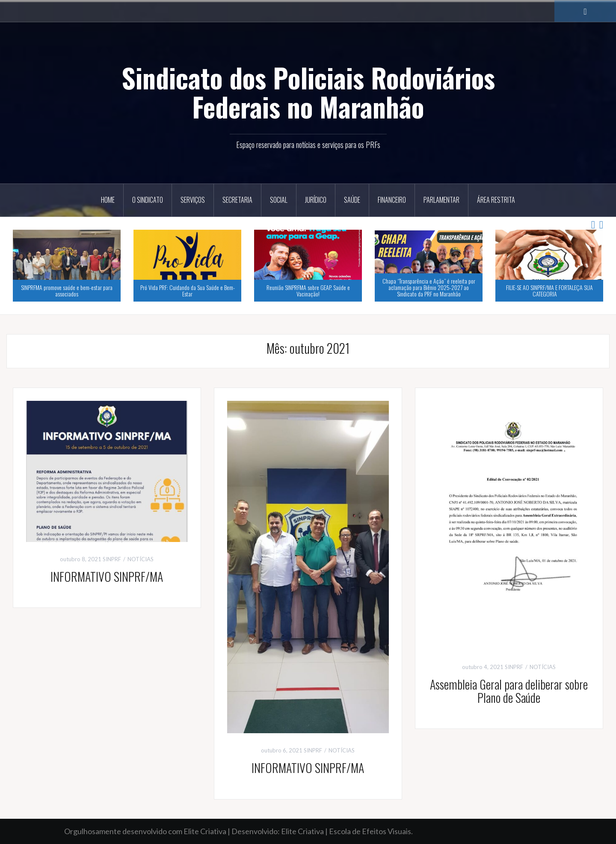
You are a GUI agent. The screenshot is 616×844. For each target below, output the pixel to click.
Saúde (352, 200)
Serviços (193, 200)
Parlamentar (441, 200)
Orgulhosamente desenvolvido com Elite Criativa (145, 831)
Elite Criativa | (305, 831)
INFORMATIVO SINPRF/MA (107, 576)
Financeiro (392, 200)
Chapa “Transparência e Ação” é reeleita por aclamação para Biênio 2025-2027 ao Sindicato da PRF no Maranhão (429, 287)
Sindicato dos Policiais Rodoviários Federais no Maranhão (308, 92)
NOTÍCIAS (141, 559)
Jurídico (316, 200)
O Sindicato (148, 200)
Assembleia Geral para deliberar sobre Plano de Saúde (509, 691)
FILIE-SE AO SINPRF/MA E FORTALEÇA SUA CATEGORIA (549, 290)
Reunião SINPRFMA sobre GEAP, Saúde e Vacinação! (308, 290)
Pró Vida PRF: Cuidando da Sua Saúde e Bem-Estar (188, 290)
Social (279, 200)
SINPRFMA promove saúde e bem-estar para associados (67, 290)
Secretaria (237, 200)
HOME (108, 200)
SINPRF (112, 559)
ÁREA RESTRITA (496, 200)
